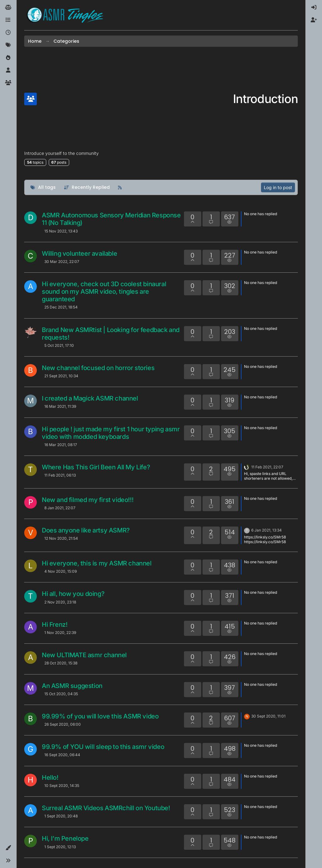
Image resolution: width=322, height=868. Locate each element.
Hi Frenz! (55, 625)
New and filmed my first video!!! (88, 500)
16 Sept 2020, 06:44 (62, 755)
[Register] (314, 20)
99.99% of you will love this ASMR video (100, 716)
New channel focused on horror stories (98, 368)
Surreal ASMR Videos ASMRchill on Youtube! (106, 808)
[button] (8, 848)
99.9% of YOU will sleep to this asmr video (103, 747)
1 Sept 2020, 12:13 (60, 847)
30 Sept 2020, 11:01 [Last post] (268, 716)
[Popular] (8, 58)
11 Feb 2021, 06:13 (60, 475)
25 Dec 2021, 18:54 (61, 307)
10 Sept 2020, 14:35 (62, 786)
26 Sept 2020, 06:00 (63, 724)
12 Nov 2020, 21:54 (61, 538)
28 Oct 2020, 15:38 (61, 663)
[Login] (314, 8)
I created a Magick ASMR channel (90, 398)
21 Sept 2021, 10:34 (61, 376)
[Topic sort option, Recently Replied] (87, 187)
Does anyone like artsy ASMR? (86, 530)
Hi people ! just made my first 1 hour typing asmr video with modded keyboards (111, 433)
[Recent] (8, 33)
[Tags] (8, 45)
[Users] (8, 70)
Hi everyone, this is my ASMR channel (97, 563)
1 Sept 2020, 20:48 (61, 816)
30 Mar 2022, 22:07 (62, 262)
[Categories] (8, 20)
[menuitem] (314, 8)
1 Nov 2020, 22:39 (60, 633)
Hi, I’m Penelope (65, 838)
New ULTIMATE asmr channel (84, 655)
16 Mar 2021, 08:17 (61, 445)
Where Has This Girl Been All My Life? (96, 467)
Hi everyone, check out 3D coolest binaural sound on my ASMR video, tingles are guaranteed (104, 292)
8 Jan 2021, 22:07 (60, 508)
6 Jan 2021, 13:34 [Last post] (266, 530)
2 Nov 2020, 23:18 (60, 602)
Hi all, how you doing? (73, 594)
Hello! (50, 778)
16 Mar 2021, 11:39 (60, 406)
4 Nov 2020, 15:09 (61, 571)
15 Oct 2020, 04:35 (61, 694)
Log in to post (278, 187)
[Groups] (8, 83)
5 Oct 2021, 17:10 (59, 345)
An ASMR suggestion (72, 686)
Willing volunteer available (79, 254)
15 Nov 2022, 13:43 (61, 231)
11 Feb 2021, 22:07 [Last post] (267, 467)
